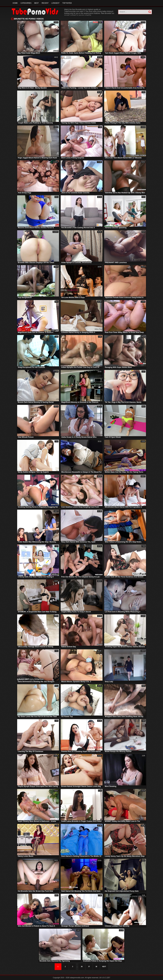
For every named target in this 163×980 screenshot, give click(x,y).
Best (36, 3)
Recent (45, 3)
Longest (55, 3)
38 (96, 967)
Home (15, 3)
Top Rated (67, 3)
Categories (26, 3)
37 (89, 967)
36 (82, 967)
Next (104, 967)
